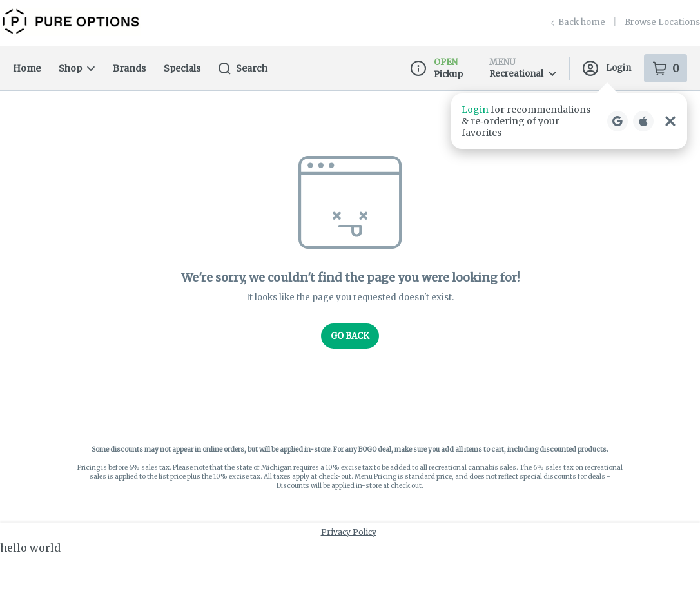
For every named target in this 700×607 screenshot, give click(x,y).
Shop (77, 68)
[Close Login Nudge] (670, 121)
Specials (182, 68)
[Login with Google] (617, 121)
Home (27, 68)
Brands (129, 68)
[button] (569, 121)
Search (243, 69)
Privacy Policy (349, 532)
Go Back (350, 336)
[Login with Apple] (643, 121)
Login (607, 68)
